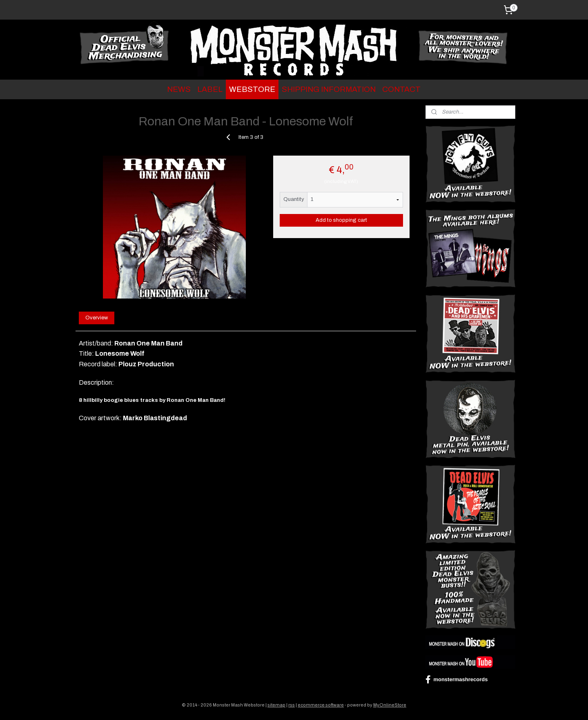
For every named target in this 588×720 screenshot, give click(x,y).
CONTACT (401, 89)
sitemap (276, 705)
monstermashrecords (457, 680)
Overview (97, 318)
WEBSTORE (252, 89)
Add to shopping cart (341, 220)
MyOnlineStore (390, 705)
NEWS (179, 89)
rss (292, 705)
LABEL (210, 89)
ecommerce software (321, 705)
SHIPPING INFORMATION (329, 89)
